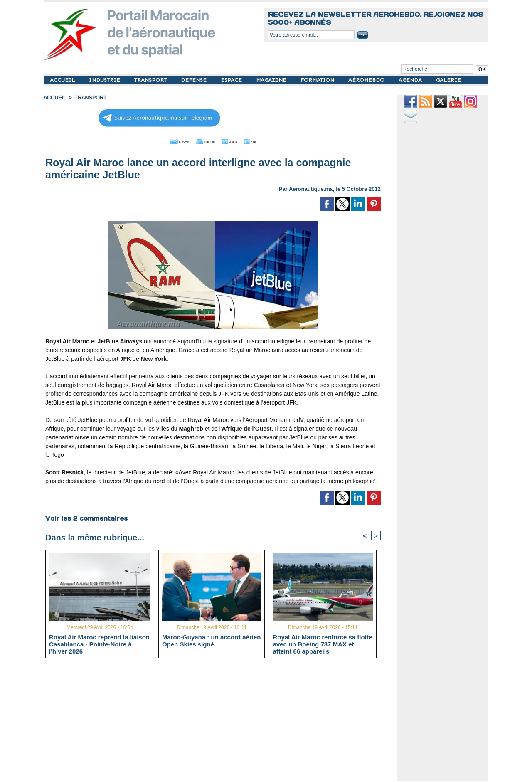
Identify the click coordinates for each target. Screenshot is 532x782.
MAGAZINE (272, 80)
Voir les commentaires (86, 518)
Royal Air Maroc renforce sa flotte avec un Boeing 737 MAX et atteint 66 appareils (323, 644)
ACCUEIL (63, 80)
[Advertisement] (219, 723)
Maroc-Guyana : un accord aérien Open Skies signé (212, 641)
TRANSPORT (151, 80)
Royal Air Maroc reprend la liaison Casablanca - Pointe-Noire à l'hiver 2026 (99, 644)
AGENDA (411, 80)
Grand (238, 141)
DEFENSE (195, 80)
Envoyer (166, 141)
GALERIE (448, 80)
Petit (266, 141)
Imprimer (203, 141)
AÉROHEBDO (367, 80)
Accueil (54, 98)
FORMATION (318, 80)
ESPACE (232, 80)
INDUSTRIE (105, 80)
